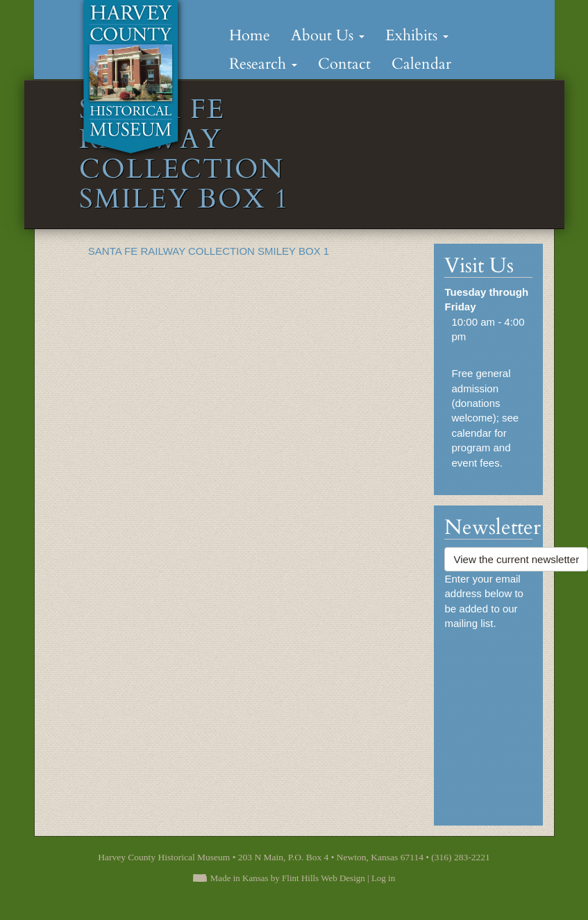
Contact (344, 64)
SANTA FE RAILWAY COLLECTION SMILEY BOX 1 (209, 251)
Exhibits (417, 35)
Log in (383, 878)
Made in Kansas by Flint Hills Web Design (288, 878)
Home (250, 35)
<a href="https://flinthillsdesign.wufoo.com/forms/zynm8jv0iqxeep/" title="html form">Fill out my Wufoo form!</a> (488, 721)
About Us (328, 35)
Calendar (421, 64)
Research (263, 64)
